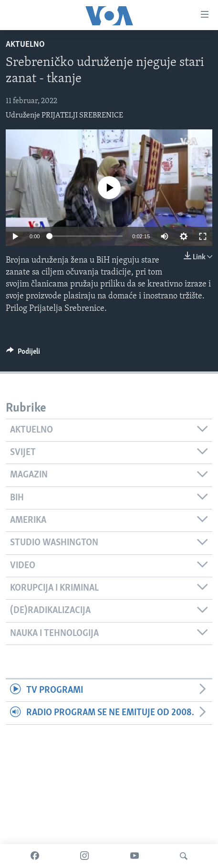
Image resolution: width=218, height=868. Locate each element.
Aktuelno (25, 45)
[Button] (23, 354)
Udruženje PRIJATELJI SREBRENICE (64, 116)
